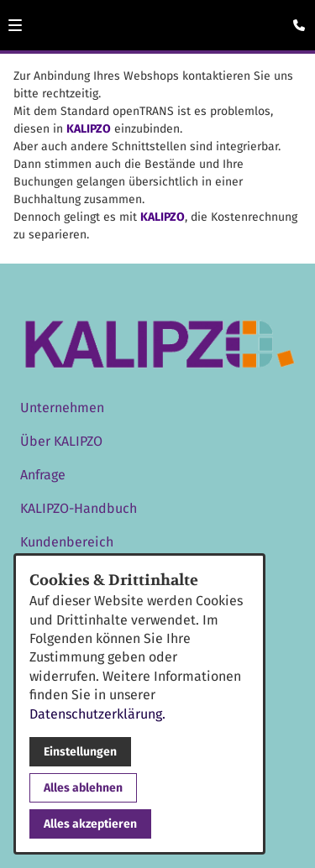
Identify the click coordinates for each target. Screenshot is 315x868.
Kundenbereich (67, 542)
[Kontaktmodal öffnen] (295, 20)
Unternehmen (62, 408)
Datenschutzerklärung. (97, 714)
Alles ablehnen (83, 788)
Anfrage (43, 475)
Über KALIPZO (61, 441)
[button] (15, 25)
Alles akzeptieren (90, 824)
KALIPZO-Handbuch (79, 508)
